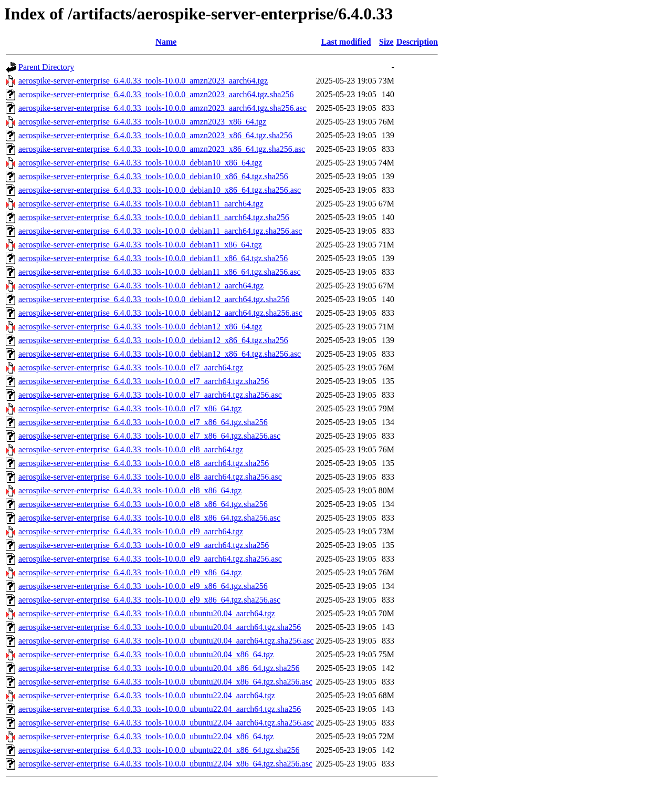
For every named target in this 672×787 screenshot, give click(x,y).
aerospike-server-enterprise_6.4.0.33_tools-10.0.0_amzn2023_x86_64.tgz (142, 122)
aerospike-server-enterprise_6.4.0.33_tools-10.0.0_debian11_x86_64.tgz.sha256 (153, 258)
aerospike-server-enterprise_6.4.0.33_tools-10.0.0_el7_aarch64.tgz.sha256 (144, 381)
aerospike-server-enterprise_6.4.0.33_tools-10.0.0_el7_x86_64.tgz (130, 408)
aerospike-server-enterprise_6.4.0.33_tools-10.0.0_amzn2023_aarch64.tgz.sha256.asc (162, 108)
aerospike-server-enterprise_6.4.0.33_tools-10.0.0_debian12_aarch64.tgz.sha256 (154, 299)
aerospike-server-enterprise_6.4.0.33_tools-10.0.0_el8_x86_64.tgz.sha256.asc (149, 518)
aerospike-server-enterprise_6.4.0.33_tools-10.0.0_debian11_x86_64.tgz (140, 245)
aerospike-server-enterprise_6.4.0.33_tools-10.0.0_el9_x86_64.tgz (130, 572)
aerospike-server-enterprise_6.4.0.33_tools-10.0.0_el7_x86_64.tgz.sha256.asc (149, 436)
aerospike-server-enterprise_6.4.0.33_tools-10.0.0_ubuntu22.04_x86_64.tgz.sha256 (159, 750)
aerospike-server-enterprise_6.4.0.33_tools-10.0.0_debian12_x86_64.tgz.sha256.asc (160, 354)
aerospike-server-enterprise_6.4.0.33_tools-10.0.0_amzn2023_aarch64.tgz (143, 81)
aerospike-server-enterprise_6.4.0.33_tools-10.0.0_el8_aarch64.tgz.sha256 (144, 463)
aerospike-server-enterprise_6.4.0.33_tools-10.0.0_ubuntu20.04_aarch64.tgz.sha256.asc (166, 641)
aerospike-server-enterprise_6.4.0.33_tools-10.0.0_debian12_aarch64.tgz (141, 286)
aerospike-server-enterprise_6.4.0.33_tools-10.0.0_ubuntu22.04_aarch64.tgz (147, 695)
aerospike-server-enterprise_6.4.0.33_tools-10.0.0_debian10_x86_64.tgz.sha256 (153, 176)
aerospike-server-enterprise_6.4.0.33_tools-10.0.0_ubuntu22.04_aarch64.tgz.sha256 (160, 709)
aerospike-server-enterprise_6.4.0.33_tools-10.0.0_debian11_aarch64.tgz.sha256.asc (160, 231)
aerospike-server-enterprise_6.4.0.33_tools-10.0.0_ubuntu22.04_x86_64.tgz (146, 736)
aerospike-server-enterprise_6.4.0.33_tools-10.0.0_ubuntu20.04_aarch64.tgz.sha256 (160, 627)
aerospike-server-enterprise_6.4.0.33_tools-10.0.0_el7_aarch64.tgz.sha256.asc (150, 395)
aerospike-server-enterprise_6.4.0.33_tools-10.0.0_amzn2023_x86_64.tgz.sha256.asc (162, 149)
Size (386, 42)
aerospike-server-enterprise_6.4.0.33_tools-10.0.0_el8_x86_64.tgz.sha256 (143, 504)
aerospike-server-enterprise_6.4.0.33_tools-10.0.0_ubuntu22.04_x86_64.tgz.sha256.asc (165, 764)
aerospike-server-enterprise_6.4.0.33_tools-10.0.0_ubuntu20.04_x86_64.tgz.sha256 (159, 668)
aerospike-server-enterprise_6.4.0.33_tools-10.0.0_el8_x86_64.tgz (130, 490)
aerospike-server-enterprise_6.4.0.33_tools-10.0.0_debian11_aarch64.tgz (141, 204)
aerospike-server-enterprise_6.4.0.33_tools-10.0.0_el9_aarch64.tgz (131, 531)
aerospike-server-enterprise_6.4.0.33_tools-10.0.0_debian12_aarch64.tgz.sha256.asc (160, 313)
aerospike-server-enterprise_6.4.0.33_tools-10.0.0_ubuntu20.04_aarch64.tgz (147, 613)
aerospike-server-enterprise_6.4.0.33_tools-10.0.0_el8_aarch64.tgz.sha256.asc (150, 477)
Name (166, 42)
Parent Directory (46, 67)
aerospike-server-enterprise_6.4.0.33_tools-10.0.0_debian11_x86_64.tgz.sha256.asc (160, 272)
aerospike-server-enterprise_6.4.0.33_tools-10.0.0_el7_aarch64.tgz (131, 367)
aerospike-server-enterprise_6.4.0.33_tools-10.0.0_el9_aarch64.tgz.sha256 (144, 545)
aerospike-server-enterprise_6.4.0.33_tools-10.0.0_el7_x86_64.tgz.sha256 (143, 422)
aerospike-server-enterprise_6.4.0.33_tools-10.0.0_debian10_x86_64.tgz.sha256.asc (160, 190)
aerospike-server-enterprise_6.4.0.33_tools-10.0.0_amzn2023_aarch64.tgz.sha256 (156, 94)
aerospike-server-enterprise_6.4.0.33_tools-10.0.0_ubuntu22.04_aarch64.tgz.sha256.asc (166, 723)
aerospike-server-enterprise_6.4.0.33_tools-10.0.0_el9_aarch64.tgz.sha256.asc (150, 559)
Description (417, 42)
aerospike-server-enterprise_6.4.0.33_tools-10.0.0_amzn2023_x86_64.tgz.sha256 (155, 135)
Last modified (346, 42)
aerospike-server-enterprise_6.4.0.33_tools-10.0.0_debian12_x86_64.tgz (140, 327)
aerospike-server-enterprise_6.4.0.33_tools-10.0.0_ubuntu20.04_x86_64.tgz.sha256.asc (165, 682)
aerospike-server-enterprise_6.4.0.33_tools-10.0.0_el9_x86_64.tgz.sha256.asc (149, 600)
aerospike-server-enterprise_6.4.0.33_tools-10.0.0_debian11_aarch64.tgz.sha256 (154, 217)
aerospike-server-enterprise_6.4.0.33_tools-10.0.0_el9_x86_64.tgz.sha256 (143, 586)
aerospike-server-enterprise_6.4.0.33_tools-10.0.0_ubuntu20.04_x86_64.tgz (146, 654)
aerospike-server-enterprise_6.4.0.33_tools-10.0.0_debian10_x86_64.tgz (140, 163)
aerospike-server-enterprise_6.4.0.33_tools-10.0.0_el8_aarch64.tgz (131, 449)
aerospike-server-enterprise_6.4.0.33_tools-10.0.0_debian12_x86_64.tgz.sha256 (153, 340)
